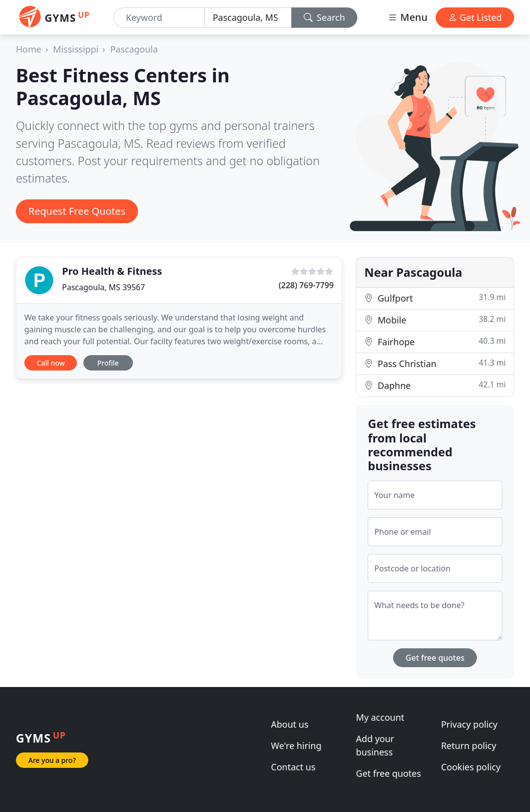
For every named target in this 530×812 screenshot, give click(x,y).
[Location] (248, 18)
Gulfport (435, 298)
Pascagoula (134, 49)
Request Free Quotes (77, 211)
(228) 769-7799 (306, 285)
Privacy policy (469, 724)
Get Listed (475, 17)
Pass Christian (435, 363)
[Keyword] (159, 18)
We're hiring (296, 746)
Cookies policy (471, 767)
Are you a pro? (52, 760)
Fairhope (435, 342)
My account (380, 717)
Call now (51, 363)
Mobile (435, 320)
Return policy (469, 746)
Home (29, 49)
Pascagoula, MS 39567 (103, 287)
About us (290, 724)
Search (325, 17)
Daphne (435, 385)
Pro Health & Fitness (112, 271)
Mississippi (76, 49)
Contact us (293, 767)
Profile (108, 363)
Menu (407, 17)
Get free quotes (435, 658)
